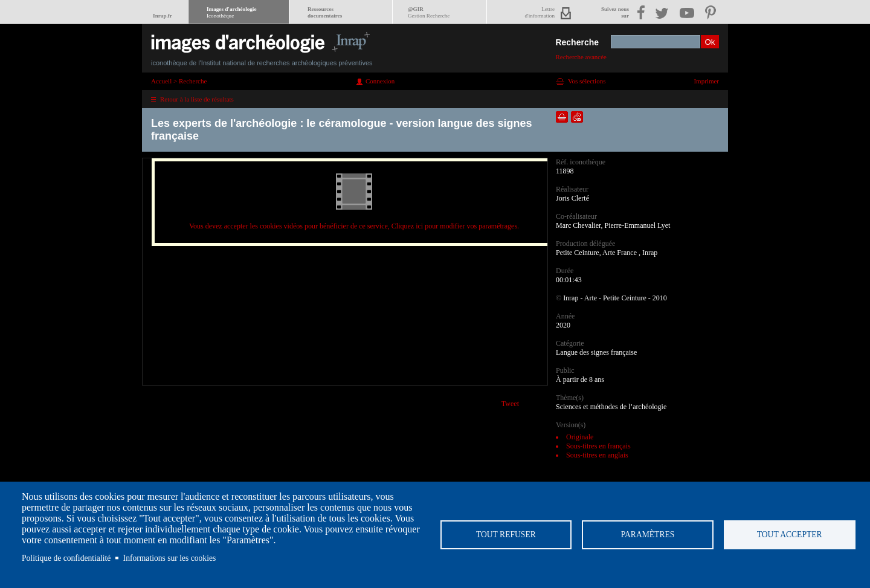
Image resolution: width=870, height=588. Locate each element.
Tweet (510, 404)
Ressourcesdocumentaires (325, 12)
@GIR (429, 12)
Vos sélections (587, 81)
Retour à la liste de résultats (197, 99)
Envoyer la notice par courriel (577, 117)
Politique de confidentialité (66, 558)
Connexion (380, 81)
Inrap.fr (163, 16)
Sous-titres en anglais (597, 455)
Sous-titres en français (598, 446)
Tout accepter (790, 535)
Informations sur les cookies (170, 558)
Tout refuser (506, 535)
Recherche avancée (581, 57)
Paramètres (648, 535)
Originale (580, 437)
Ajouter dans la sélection (562, 117)
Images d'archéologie (231, 12)
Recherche (577, 42)
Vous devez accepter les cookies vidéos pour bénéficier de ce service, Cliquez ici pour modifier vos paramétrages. (354, 226)
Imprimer (706, 81)
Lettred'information (540, 12)
